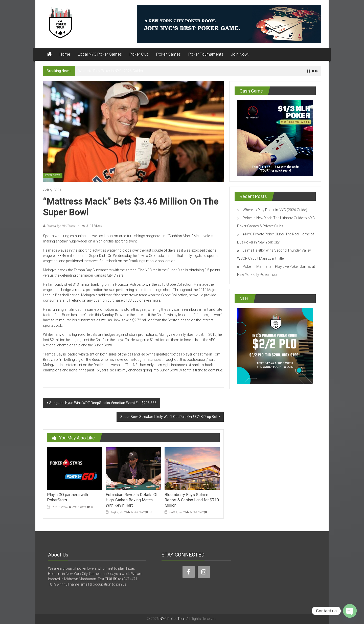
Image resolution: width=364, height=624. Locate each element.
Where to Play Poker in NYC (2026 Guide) (111, 71)
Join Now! (240, 54)
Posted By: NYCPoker (61, 226)
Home (65, 54)
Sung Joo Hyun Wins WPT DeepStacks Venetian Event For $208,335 (103, 403)
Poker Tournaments (206, 54)
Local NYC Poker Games (100, 54)
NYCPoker (79, 507)
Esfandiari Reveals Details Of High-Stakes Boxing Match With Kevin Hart (132, 500)
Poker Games (168, 54)
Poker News (53, 175)
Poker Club (139, 54)
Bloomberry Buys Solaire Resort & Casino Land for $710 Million (192, 500)
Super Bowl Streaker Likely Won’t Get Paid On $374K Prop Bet (169, 417)
